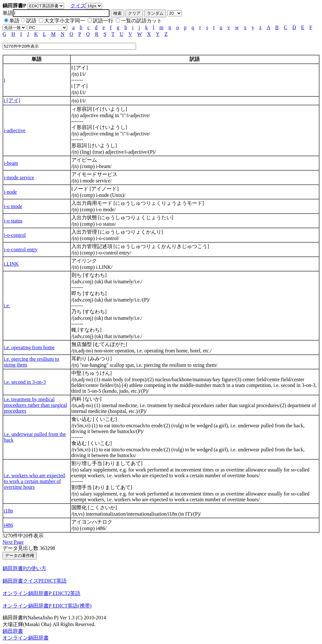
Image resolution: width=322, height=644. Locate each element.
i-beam (11, 163)
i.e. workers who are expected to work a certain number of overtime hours (34, 481)
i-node (10, 192)
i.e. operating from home (29, 347)
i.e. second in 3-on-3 (25, 382)
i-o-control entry (21, 250)
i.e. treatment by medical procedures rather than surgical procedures (35, 405)
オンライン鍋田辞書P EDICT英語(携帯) (47, 606)
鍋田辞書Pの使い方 (24, 568)
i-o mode (13, 206)
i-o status (13, 221)
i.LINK (11, 264)
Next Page (13, 542)
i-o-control (15, 235)
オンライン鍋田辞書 (26, 638)
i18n (8, 511)
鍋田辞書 (13, 631)
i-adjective (15, 130)
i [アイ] (12, 100)
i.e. (7, 306)
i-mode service (19, 177)
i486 (8, 525)
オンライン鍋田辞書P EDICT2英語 (41, 593)
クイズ (78, 6)
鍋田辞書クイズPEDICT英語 (35, 581)
